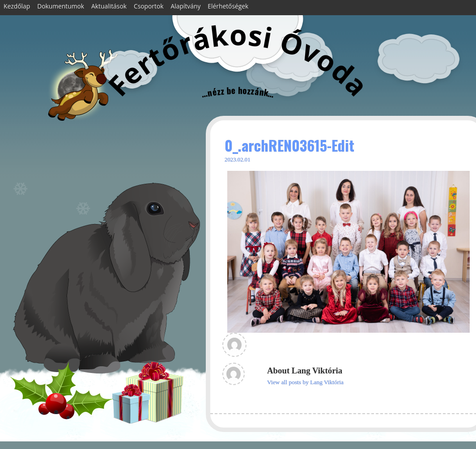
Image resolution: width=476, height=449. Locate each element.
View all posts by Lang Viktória (305, 382)
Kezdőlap (17, 6)
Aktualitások (109, 6)
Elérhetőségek (228, 6)
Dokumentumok (61, 6)
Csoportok (149, 6)
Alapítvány (186, 6)
